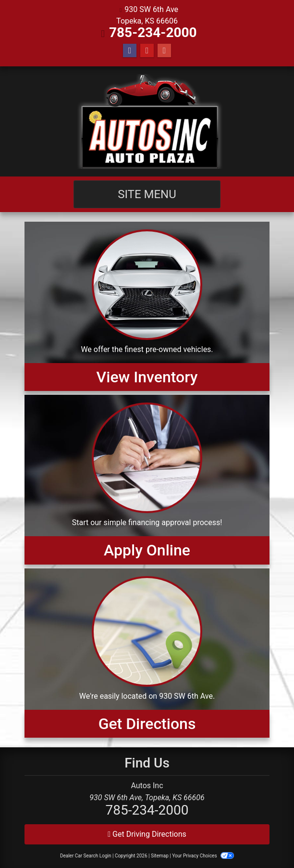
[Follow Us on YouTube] (147, 51)
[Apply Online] (147, 479)
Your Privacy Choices (203, 856)
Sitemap (160, 856)
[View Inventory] (147, 306)
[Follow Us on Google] (164, 51)
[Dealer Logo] (147, 121)
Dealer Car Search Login (86, 856)
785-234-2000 (153, 32)
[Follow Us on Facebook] (130, 51)
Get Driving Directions (147, 834)
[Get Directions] (147, 653)
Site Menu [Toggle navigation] (147, 194)
